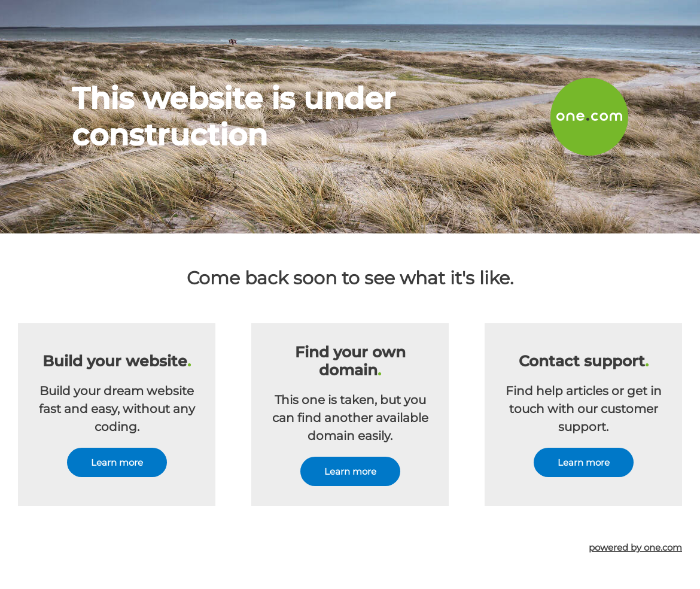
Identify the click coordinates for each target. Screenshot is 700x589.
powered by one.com (635, 547)
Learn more (117, 462)
